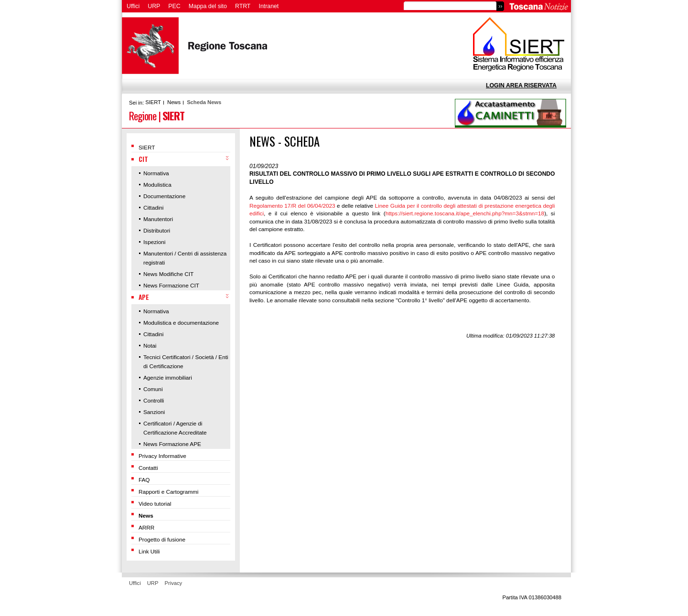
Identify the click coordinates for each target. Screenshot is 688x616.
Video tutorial (155, 504)
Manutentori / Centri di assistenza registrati (185, 258)
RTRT (243, 6)
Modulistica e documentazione (181, 323)
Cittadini (153, 207)
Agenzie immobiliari (168, 377)
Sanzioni (154, 412)
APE (144, 297)
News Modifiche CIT (168, 274)
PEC (174, 6)
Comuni (153, 389)
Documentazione (164, 196)
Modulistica (157, 185)
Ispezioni (154, 242)
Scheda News (204, 102)
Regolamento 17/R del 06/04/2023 (292, 206)
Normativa (156, 173)
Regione (143, 115)
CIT (143, 159)
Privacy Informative (162, 456)
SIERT (153, 102)
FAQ (144, 480)
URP (154, 6)
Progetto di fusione (162, 539)
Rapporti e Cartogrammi (168, 492)
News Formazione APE (172, 444)
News (174, 102)
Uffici (133, 6)
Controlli (154, 400)
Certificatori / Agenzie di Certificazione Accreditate (175, 428)
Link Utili (149, 551)
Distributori (157, 230)
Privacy (174, 583)
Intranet (269, 6)
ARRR (146, 527)
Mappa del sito (208, 6)
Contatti (148, 468)
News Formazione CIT (171, 285)
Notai (150, 345)
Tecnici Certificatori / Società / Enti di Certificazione (186, 361)
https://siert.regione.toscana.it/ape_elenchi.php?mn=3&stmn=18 (465, 213)
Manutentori (158, 219)
